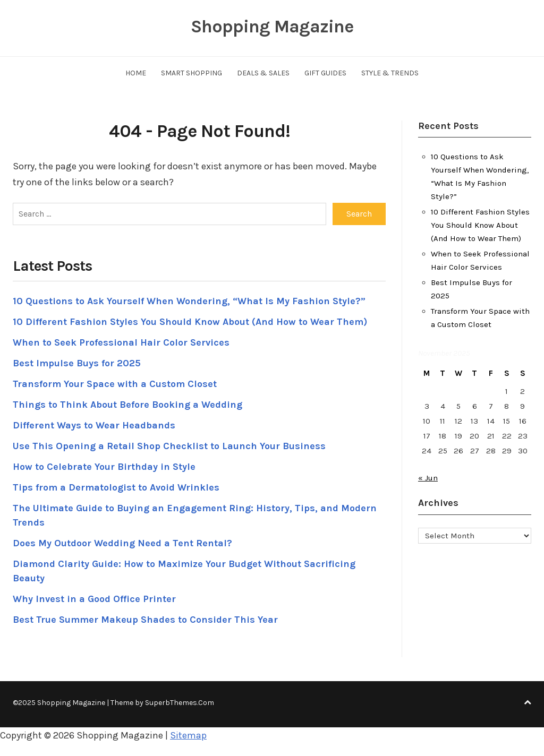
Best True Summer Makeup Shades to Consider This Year (145, 620)
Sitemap (188, 735)
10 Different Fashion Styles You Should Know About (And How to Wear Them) (190, 322)
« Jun (428, 478)
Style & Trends (390, 73)
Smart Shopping (192, 73)
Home (136, 73)
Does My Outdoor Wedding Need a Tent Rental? (122, 543)
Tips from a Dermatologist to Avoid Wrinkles (116, 487)
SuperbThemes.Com (180, 703)
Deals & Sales (263, 73)
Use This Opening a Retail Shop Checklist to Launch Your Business (169, 446)
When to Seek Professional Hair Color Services (121, 342)
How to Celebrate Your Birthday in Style (104, 467)
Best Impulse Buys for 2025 (77, 363)
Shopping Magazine (272, 27)
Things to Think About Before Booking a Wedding (127, 405)
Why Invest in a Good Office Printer (94, 599)
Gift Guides (325, 73)
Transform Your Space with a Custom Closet (115, 384)
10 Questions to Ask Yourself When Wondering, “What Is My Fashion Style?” (189, 301)
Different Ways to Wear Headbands (94, 425)
